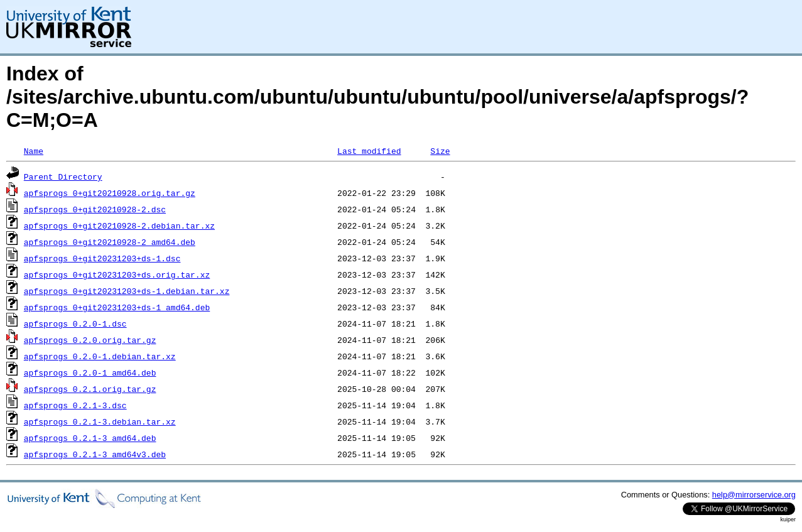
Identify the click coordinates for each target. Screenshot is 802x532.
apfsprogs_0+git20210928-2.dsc (95, 209)
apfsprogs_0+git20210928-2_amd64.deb (110, 242)
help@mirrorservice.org (754, 495)
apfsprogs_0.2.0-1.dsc (75, 323)
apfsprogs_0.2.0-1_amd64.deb (90, 372)
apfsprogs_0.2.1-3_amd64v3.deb (95, 454)
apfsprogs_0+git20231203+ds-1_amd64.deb (117, 307)
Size (440, 151)
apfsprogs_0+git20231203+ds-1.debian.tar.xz (127, 291)
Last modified (369, 151)
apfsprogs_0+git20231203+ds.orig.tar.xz (117, 274)
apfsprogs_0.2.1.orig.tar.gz (90, 389)
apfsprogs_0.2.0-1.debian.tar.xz (100, 356)
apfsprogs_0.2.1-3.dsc (75, 405)
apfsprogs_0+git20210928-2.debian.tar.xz (119, 225)
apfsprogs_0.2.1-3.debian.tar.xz (100, 421)
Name (34, 151)
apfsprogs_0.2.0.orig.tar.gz (90, 340)
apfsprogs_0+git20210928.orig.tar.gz (110, 193)
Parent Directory (63, 176)
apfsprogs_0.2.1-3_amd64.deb (90, 438)
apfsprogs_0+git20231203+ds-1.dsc (102, 258)
